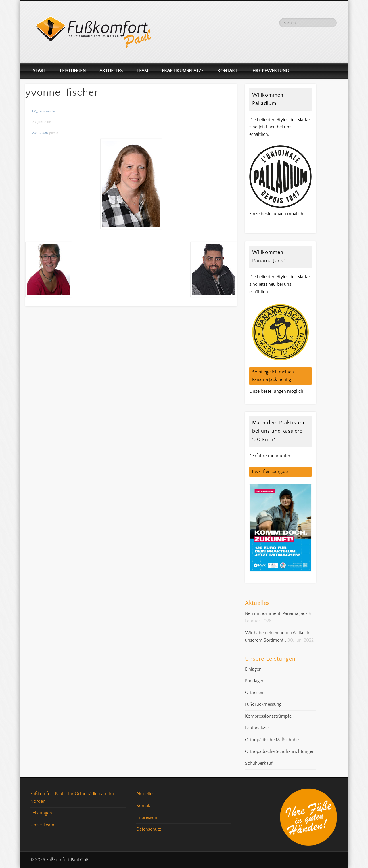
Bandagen (255, 681)
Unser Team (42, 825)
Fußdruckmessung (263, 704)
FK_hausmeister (44, 111)
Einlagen (253, 669)
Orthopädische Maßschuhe (272, 740)
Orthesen (254, 693)
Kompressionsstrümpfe (268, 716)
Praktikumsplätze (183, 71)
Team (142, 71)
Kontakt (227, 71)
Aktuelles (111, 71)
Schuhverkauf (259, 763)
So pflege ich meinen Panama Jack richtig (273, 376)
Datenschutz (149, 829)
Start (39, 71)
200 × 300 (40, 133)
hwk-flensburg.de (270, 472)
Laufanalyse (257, 728)
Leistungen (73, 71)
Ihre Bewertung (270, 71)
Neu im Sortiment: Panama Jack (276, 613)
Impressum (147, 817)
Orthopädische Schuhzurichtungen (280, 751)
